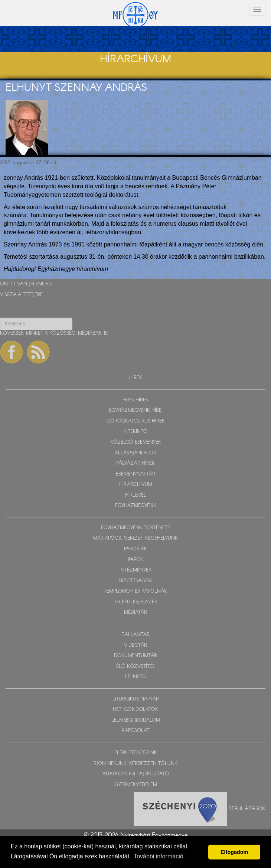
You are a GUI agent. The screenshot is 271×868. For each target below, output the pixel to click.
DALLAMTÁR (135, 635)
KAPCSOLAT (135, 731)
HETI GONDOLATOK (135, 710)
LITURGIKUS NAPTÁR (136, 699)
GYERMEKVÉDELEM (136, 785)
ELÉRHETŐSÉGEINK (136, 753)
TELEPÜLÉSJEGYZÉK (136, 602)
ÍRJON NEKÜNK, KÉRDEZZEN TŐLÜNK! (135, 764)
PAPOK (136, 560)
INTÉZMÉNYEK (135, 570)
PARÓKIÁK (135, 549)
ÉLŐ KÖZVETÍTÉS (135, 667)
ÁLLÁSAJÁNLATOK (135, 453)
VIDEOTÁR (135, 645)
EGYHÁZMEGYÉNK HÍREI (136, 410)
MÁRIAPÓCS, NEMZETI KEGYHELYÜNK (135, 538)
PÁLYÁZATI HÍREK (135, 463)
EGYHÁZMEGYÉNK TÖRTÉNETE (135, 528)
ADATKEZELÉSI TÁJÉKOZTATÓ (136, 774)
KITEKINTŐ (135, 432)
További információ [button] (158, 856)
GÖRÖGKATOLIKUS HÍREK (136, 421)
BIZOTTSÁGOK (136, 581)
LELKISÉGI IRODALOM (136, 720)
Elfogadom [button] (234, 852)
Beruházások (247, 809)
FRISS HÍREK (135, 400)
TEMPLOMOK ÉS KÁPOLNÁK (135, 591)
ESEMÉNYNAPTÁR (135, 474)
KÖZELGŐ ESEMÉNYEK (136, 442)
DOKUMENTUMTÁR (135, 656)
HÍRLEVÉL (136, 495)
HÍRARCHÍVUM (136, 485)
